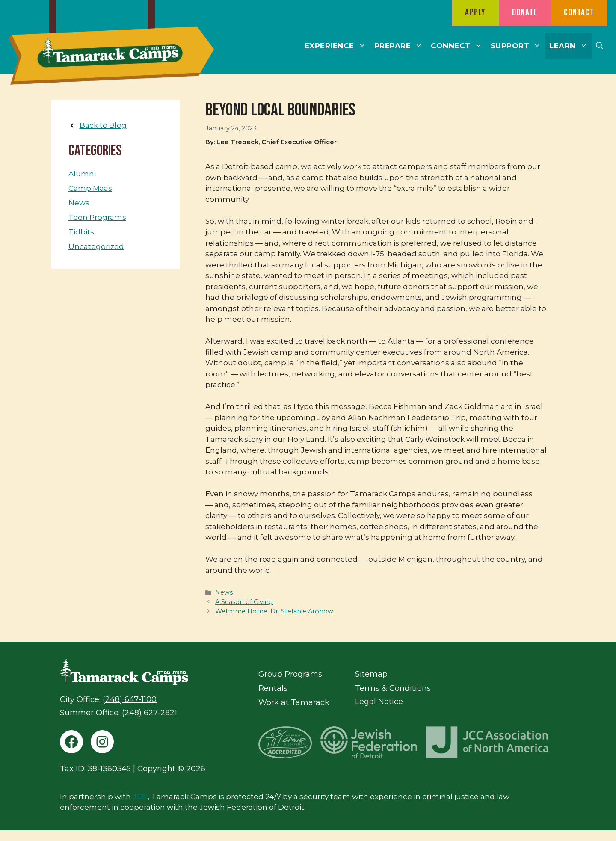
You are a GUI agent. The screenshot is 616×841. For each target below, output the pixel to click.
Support (518, 46)
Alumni (82, 174)
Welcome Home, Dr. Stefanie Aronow (274, 611)
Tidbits (81, 232)
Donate (525, 13)
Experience (337, 46)
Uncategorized (96, 246)
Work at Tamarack (294, 702)
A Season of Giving (244, 602)
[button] (600, 46)
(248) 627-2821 (150, 713)
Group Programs (290, 674)
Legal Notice (379, 702)
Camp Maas (90, 188)
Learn (570, 46)
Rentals (273, 688)
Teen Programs (97, 217)
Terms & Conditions (393, 688)
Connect (459, 46)
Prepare (401, 46)
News (224, 592)
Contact (579, 13)
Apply (475, 13)
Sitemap (371, 674)
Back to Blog (103, 125)
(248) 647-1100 (130, 699)
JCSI (140, 797)
